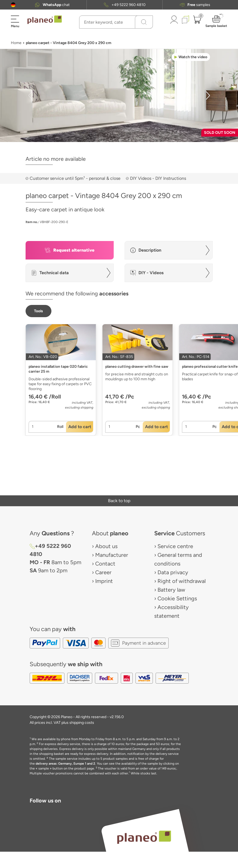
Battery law (171, 590)
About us (106, 546)
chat (56, 5)
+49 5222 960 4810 (129, 5)
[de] (13, 5)
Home (16, 43)
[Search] (144, 22)
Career (103, 572)
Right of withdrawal (182, 581)
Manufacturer (112, 555)
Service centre (175, 546)
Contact (105, 564)
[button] (13, 5)
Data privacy (173, 572)
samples (199, 5)
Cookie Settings (177, 598)
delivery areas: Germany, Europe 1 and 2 (65, 764)
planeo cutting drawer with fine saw (137, 367)
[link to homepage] (45, 20)
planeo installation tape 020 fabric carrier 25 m (58, 369)
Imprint (104, 581)
